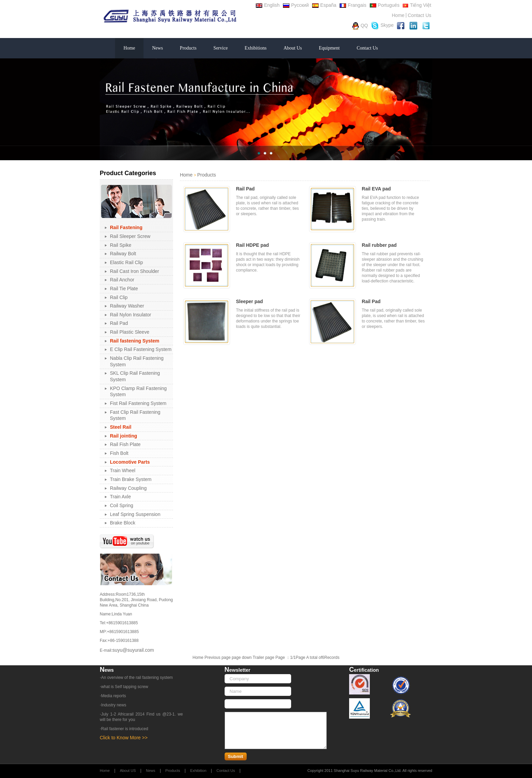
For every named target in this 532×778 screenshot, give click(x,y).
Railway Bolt (123, 254)
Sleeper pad (249, 301)
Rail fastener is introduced (125, 729)
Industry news (114, 705)
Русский (296, 5)
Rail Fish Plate (125, 444)
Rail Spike (121, 245)
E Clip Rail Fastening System (141, 349)
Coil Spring (121, 505)
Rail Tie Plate (124, 289)
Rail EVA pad (376, 189)
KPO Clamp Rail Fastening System (138, 392)
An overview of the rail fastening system (137, 678)
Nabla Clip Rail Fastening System (137, 361)
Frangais (353, 5)
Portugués (385, 5)
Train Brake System (131, 479)
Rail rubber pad (379, 245)
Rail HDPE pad (252, 245)
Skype (382, 26)
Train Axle (120, 497)
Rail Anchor (122, 280)
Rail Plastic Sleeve (130, 332)
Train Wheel (123, 470)
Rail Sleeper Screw (130, 236)
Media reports (113, 696)
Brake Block (123, 523)
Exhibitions (256, 48)
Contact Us (420, 15)
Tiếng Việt (417, 5)
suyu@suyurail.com (133, 650)
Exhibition (198, 771)
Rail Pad (119, 323)
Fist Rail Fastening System (138, 403)
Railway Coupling (128, 488)
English (268, 5)
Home (398, 15)
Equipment (329, 48)
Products (188, 48)
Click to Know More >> (124, 738)
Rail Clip (119, 297)
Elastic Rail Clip (126, 262)
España (324, 5)
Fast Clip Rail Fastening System (135, 415)
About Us (293, 48)
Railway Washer (127, 306)
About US (128, 771)
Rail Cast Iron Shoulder (135, 271)
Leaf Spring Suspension (135, 514)
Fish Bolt (119, 453)
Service (221, 48)
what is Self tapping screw (125, 687)
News (157, 48)
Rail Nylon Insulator (130, 315)
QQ (360, 26)
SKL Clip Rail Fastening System (135, 376)
